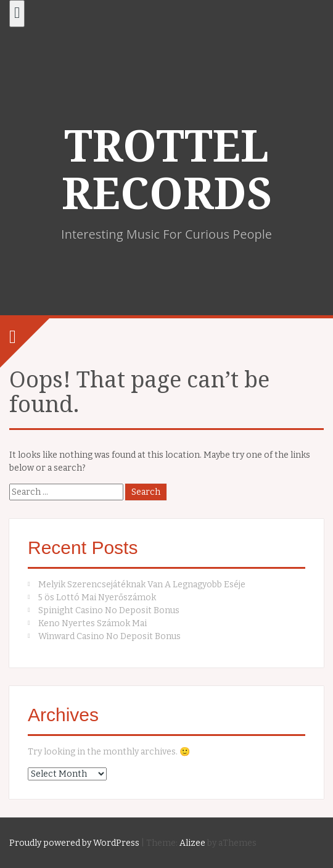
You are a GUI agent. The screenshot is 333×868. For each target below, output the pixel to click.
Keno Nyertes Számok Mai (92, 623)
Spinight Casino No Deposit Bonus (109, 610)
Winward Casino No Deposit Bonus (109, 636)
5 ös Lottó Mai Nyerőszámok (97, 597)
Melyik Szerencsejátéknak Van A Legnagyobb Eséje (142, 585)
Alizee (192, 843)
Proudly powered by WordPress (74, 843)
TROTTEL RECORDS (167, 171)
